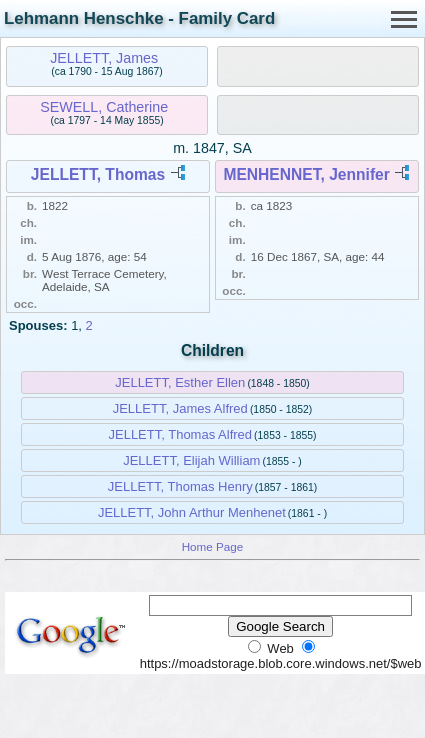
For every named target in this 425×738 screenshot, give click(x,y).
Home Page (213, 546)
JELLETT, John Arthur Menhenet (192, 512)
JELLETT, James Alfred (180, 408)
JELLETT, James (104, 58)
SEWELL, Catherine (104, 107)
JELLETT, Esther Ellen (180, 382)
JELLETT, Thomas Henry (180, 486)
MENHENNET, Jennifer (306, 174)
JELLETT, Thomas (98, 174)
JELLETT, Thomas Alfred (180, 434)
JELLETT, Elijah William (191, 460)
